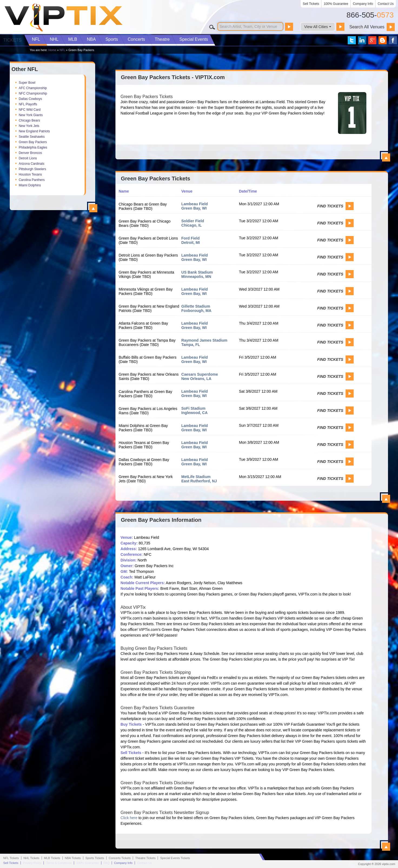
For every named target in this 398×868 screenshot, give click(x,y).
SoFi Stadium (193, 408)
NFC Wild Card (30, 110)
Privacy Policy (32, 863)
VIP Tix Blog (383, 40)
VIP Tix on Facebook (393, 40)
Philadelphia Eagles (33, 147)
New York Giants (31, 115)
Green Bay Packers (33, 142)
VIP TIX (63, 18)
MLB (73, 39)
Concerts (136, 39)
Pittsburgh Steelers (32, 169)
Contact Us (386, 4)
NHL (54, 39)
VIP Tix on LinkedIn (362, 40)
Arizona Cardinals (31, 164)
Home (52, 50)
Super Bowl (27, 83)
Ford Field (191, 238)
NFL (36, 39)
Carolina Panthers (32, 180)
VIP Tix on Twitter (352, 40)
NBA (91, 39)
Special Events (194, 39)
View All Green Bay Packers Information (386, 847)
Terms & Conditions (59, 863)
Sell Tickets (311, 4)
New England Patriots (34, 131)
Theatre (162, 39)
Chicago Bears (29, 120)
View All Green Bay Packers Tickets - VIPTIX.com (386, 157)
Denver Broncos (30, 153)
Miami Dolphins (30, 185)
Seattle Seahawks (32, 137)
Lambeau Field (195, 204)
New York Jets (29, 126)
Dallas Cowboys (30, 99)
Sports (112, 39)
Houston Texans (30, 174)
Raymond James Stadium (204, 340)
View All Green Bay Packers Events (386, 499)
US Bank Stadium (197, 272)
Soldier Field (193, 221)
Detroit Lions (28, 158)
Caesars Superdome (200, 374)
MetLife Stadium (196, 477)
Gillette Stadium (196, 306)
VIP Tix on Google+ (372, 40)
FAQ (107, 863)
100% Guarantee (336, 4)
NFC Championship (33, 93)
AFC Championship (33, 88)
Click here (129, 818)
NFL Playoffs (28, 104)
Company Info (363, 4)
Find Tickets (330, 206)
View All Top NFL (93, 208)
